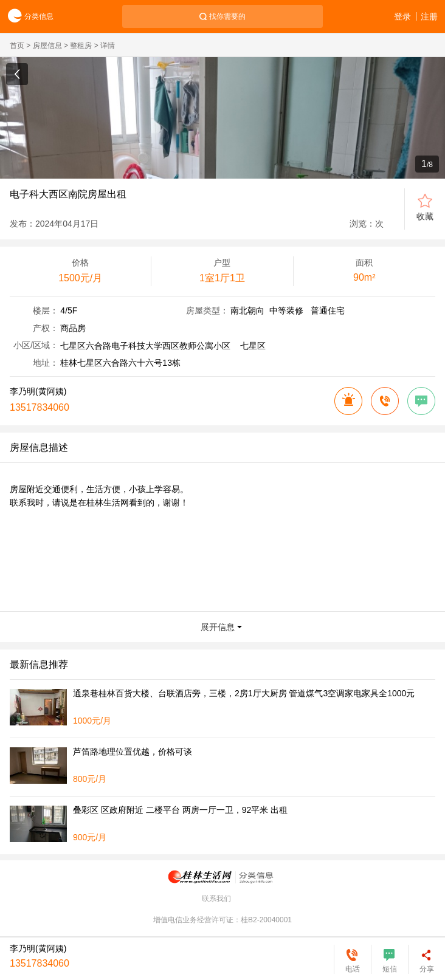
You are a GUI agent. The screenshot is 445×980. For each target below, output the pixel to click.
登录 (402, 16)
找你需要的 (227, 16)
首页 (17, 46)
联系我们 (216, 899)
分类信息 (27, 17)
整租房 (81, 46)
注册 (429, 16)
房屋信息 (47, 46)
